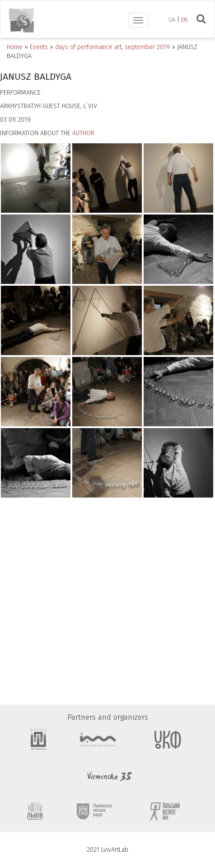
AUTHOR (83, 133)
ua (172, 20)
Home (15, 47)
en (184, 20)
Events (39, 47)
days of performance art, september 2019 (112, 47)
